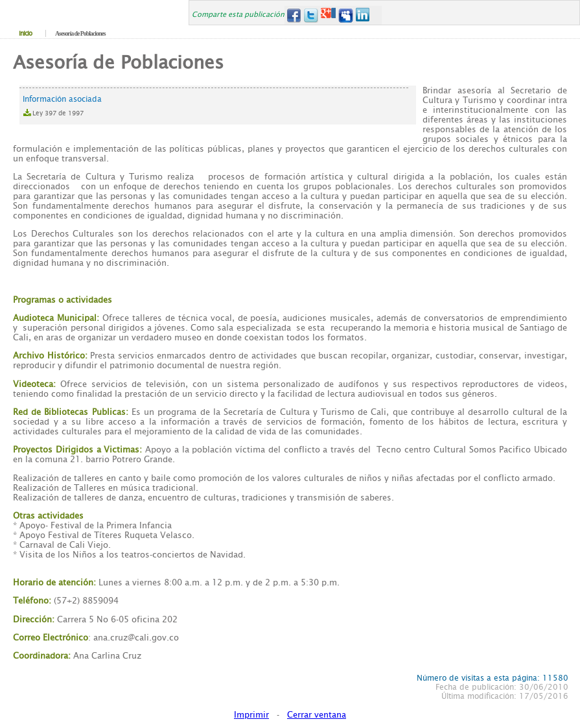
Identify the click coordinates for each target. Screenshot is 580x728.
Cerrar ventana (317, 715)
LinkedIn (363, 15)
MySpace (346, 15)
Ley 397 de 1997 (58, 113)
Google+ (328, 15)
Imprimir (251, 715)
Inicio (25, 33)
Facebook (293, 15)
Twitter (311, 15)
